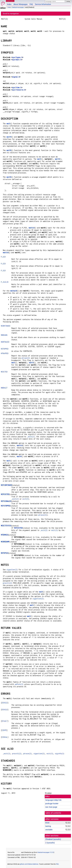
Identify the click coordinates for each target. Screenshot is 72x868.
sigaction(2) (12, 570)
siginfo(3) (60, 754)
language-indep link (53, 800)
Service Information (43, 4)
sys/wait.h (17, 60)
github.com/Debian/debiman (29, 864)
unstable (49, 830)
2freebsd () (53, 839)
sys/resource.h (19, 90)
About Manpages (20, 4)
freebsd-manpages (18, 7)
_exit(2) (31, 437)
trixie (9, 7)
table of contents (53, 813)
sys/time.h (17, 87)
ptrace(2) (26, 358)
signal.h (16, 77)
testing (48, 826)
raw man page (51, 807)
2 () (50, 843)
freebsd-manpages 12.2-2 (46, 852)
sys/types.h (17, 57)
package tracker (52, 804)
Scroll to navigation (11, 14)
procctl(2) (8, 583)
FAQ (31, 4)
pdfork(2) (19, 684)
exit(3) (26, 499)
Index (9, 4)
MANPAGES (10, 1)
